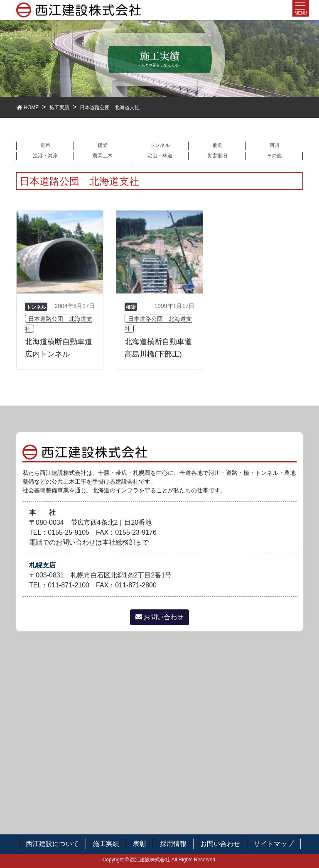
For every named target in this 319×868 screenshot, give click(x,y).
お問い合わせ (159, 617)
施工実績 (106, 844)
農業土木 (103, 156)
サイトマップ (274, 844)
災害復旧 (217, 156)
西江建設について (52, 844)
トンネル (160, 145)
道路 (45, 145)
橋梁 (103, 145)
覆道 (217, 145)
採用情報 (173, 844)
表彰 (140, 844)
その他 (274, 156)
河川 (275, 145)
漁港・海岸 (45, 156)
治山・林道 (160, 156)
